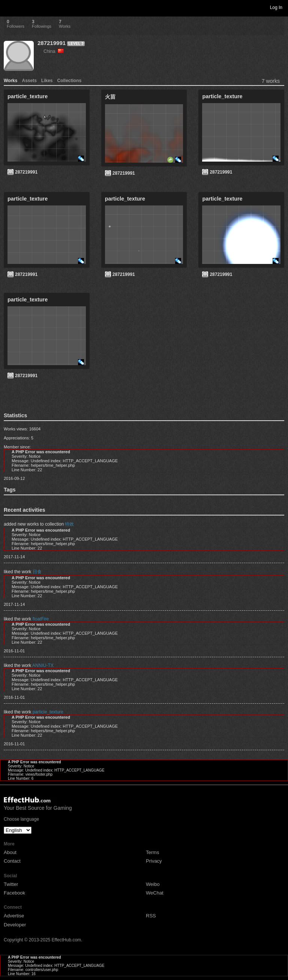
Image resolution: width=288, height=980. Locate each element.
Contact (12, 861)
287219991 (52, 43)
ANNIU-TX (43, 665)
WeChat (155, 893)
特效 (69, 524)
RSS (151, 916)
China (54, 51)
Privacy (154, 861)
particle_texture (48, 712)
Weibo (153, 884)
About (10, 852)
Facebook (14, 893)
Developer (15, 925)
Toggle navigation (9, 7)
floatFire (41, 619)
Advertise (14, 916)
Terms (152, 852)
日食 (37, 572)
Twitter (11, 884)
